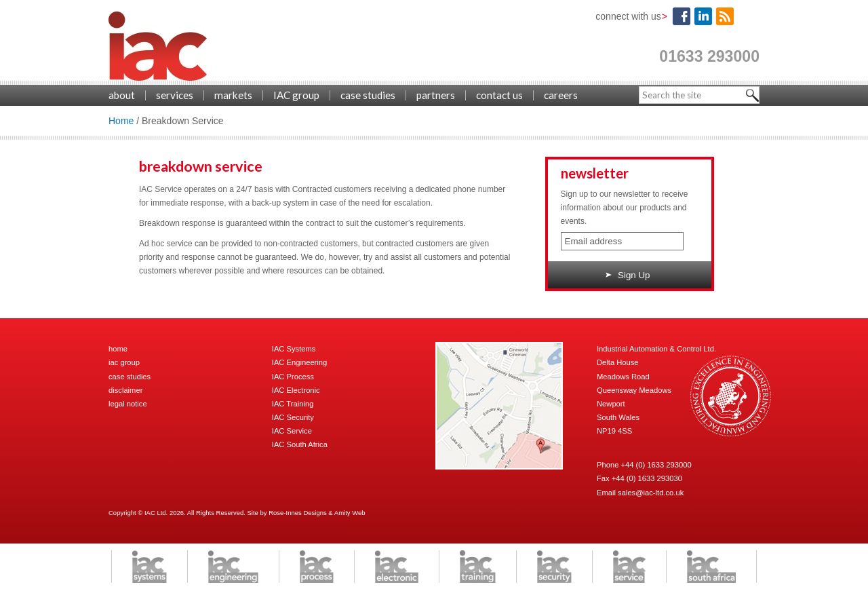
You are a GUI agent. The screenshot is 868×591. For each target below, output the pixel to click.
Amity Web (350, 513)
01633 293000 (709, 56)
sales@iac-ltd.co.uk (651, 493)
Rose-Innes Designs (298, 513)
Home (121, 121)
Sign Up (628, 275)
